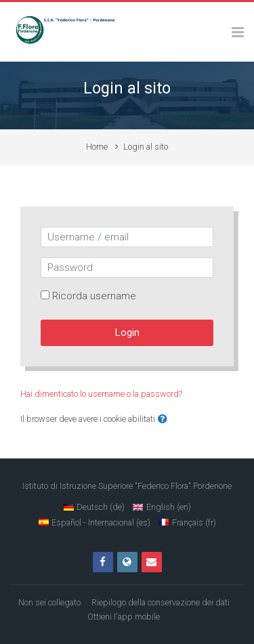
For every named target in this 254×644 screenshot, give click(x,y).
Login (127, 332)
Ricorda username (94, 296)
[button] (163, 420)
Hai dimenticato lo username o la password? (101, 394)
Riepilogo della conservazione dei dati (161, 602)
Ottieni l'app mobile (124, 617)
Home (97, 147)
